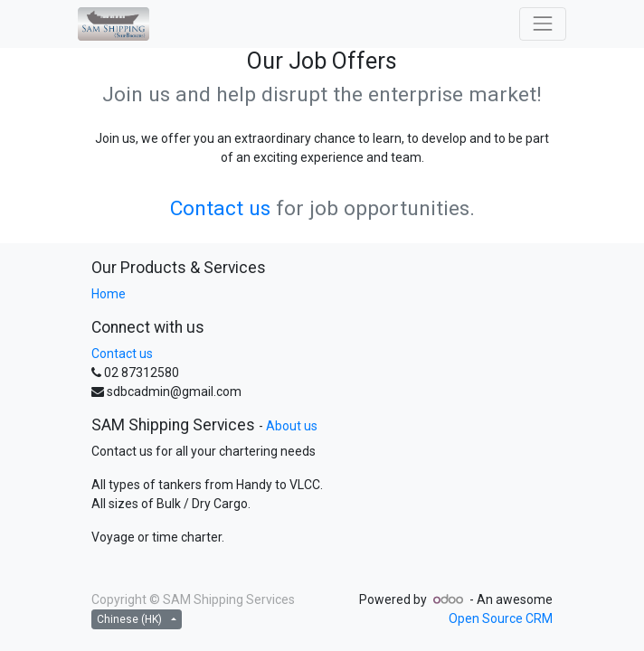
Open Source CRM (501, 618)
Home (109, 294)
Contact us (220, 208)
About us (292, 426)
